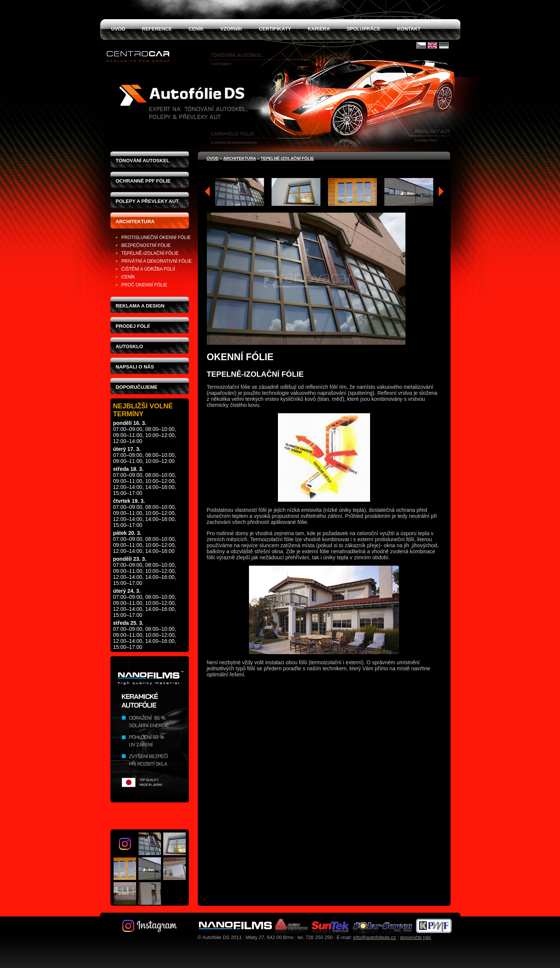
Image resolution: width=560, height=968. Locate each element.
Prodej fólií (133, 326)
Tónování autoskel (143, 161)
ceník (128, 277)
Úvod (213, 158)
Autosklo (130, 346)
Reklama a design (140, 306)
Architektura (135, 221)
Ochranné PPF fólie (143, 181)
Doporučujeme (137, 387)
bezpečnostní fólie (146, 245)
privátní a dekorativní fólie (157, 261)
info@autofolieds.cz (375, 937)
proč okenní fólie (144, 285)
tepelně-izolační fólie (150, 253)
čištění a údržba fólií (148, 269)
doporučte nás (415, 937)
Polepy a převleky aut (147, 201)
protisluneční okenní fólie (156, 237)
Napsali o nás (135, 367)
